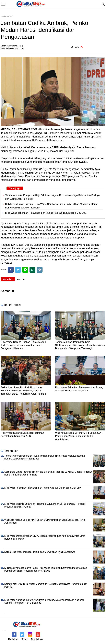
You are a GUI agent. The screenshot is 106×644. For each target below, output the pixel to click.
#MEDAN (21, 279)
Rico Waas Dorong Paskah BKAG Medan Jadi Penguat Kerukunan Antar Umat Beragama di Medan (23, 345)
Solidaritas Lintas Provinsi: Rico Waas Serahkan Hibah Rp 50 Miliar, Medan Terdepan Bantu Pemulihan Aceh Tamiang (24, 391)
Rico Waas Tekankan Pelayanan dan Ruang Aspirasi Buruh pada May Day (46, 213)
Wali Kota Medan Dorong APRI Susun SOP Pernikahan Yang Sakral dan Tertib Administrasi (79, 436)
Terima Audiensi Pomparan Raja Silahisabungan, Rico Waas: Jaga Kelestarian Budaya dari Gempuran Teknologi (80, 345)
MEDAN (10, 16)
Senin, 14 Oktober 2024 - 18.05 (12, 49)
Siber (24, 639)
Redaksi (13, 639)
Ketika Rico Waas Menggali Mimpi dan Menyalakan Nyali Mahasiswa (40, 552)
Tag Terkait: (8, 279)
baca (75, 47)
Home (4, 16)
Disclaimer (37, 639)
